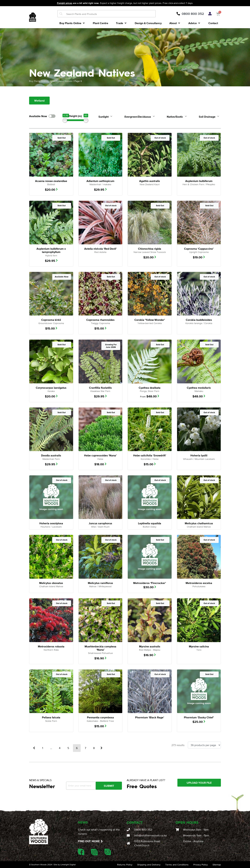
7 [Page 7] (85, 748)
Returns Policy (125, 865)
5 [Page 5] (68, 748)
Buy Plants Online (39, 81)
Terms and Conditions (177, 865)
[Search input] (110, 14)
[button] (72, 23)
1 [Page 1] (43, 748)
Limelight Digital (68, 865)
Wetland (39, 101)
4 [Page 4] (60, 748)
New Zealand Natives (61, 81)
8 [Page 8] (94, 748)
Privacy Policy (201, 865)
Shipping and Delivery (149, 865)
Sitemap (217, 865)
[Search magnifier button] (61, 14)
